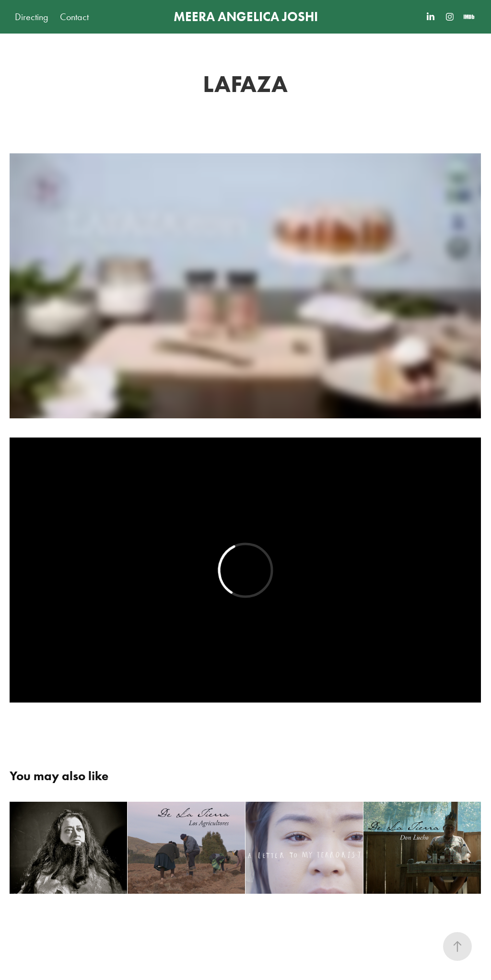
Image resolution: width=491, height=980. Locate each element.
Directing (32, 17)
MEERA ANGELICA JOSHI (246, 17)
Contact (74, 17)
